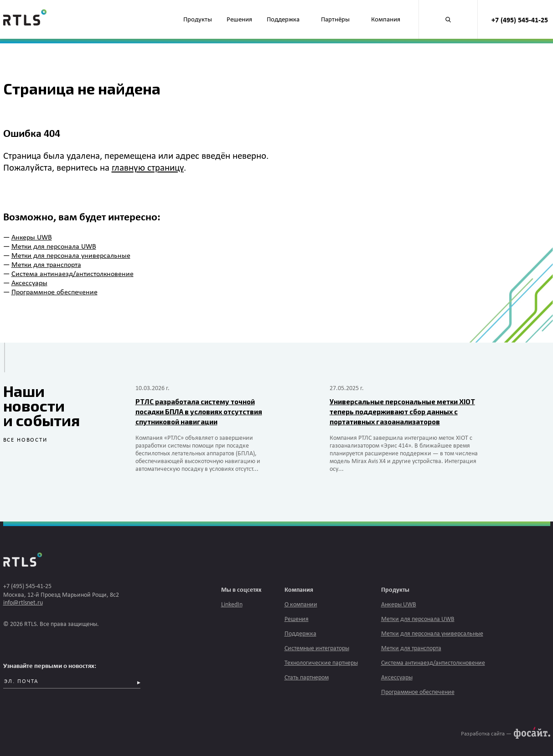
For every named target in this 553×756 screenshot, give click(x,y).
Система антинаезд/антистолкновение (72, 274)
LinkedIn (232, 605)
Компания (386, 20)
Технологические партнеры (321, 663)
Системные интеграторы (317, 649)
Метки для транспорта (46, 265)
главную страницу (148, 168)
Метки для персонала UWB (54, 247)
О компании (301, 605)
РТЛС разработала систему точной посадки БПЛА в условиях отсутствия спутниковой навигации (199, 412)
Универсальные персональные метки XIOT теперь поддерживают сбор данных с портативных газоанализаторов (402, 412)
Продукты (198, 20)
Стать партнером (307, 678)
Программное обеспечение (54, 292)
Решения (239, 20)
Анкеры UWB (32, 238)
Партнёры (335, 20)
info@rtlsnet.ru (23, 603)
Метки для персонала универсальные (71, 256)
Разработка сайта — (486, 734)
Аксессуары (29, 283)
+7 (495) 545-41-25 (520, 21)
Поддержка (283, 20)
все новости (25, 440)
